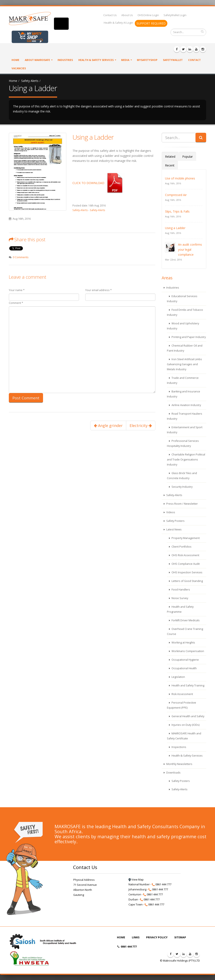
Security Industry (182, 487)
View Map (136, 880)
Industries (65, 60)
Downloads (173, 773)
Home (15, 60)
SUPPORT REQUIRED (151, 23)
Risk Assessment (182, 694)
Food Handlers (180, 590)
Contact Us (110, 15)
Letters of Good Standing (187, 581)
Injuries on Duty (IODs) (185, 725)
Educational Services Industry (182, 299)
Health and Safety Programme (180, 609)
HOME (121, 937)
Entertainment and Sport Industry (185, 430)
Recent (170, 165)
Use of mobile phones (180, 178)
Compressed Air (176, 195)
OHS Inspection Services (187, 572)
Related (170, 157)
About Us (127, 15)
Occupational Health (184, 668)
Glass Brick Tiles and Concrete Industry (182, 476)
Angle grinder (108, 426)
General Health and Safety (188, 716)
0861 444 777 (127, 947)
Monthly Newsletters (179, 764)
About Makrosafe (37, 60)
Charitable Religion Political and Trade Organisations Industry (186, 460)
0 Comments (21, 257)
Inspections (179, 747)
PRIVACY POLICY (157, 937)
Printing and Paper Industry (188, 337)
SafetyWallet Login (175, 15)
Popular (187, 157)
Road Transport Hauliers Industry (185, 416)
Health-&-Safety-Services (187, 756)
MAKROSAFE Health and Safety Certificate (184, 736)
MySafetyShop (147, 60)
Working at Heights (183, 643)
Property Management (185, 538)
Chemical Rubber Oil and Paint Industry (185, 348)
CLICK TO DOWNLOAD (99, 183)
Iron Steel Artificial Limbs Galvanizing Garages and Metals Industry (184, 364)
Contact (194, 60)
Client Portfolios (181, 547)
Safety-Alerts (80, 210)
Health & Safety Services (96, 60)
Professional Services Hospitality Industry (183, 443)
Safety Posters (175, 521)
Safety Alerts (30, 81)
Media (125, 60)
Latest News (174, 529)
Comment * (16, 303)
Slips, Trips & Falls (177, 211)
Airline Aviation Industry (186, 405)
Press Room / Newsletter (182, 504)
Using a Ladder (93, 137)
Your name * (17, 290)
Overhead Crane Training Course (185, 631)
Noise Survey (180, 598)
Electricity (141, 426)
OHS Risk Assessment (185, 555)
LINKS (136, 937)
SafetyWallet (173, 60)
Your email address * (98, 290)
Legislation (178, 677)
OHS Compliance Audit (185, 564)
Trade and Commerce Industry (183, 380)
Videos (170, 512)
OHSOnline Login (148, 15)
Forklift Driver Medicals (185, 620)
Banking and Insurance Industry (184, 394)
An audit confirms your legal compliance (190, 250)
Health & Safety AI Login (118, 23)
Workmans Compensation (187, 651)
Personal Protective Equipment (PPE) (182, 705)
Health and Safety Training (188, 685)
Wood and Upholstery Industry (183, 326)
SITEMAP (180, 937)
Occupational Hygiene (185, 660)
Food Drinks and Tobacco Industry (185, 312)
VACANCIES (19, 68)
